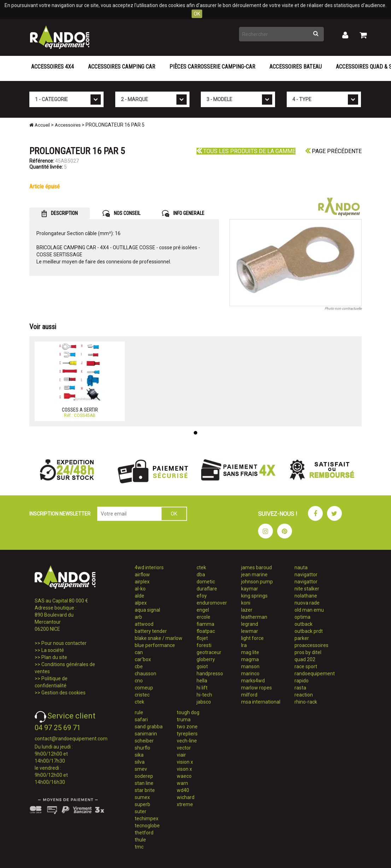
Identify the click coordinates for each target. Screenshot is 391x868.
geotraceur (209, 652)
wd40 (183, 790)
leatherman (254, 617)
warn (182, 783)
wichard (186, 797)
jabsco (204, 702)
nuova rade (307, 603)
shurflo (142, 748)
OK (197, 14)
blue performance (155, 645)
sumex (142, 797)
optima (302, 617)
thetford (144, 833)
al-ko (140, 589)
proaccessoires (311, 645)
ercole (203, 617)
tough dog (188, 712)
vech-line (187, 741)
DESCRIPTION (60, 214)
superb (142, 804)
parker (302, 638)
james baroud (256, 567)
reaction (304, 695)
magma (250, 659)
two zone (187, 727)
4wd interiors (149, 567)
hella (202, 681)
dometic (206, 582)
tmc (139, 847)
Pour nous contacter (64, 643)
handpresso (210, 674)
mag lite (250, 652)
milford (249, 695)
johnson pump (257, 582)
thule (140, 840)
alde (139, 596)
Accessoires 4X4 (52, 67)
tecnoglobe (147, 826)
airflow (142, 575)
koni (246, 603)
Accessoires (68, 125)
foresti (204, 645)
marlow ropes (256, 688)
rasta (300, 688)
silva (140, 762)
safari (141, 720)
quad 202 (305, 659)
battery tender (151, 631)
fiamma (205, 624)
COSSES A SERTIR (80, 410)
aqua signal (147, 610)
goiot (202, 666)
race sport (306, 666)
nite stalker (307, 589)
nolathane (306, 596)
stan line (144, 783)
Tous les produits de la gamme (246, 151)
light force (252, 638)
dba (201, 575)
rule (139, 712)
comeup (144, 688)
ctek (139, 702)
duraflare (207, 589)
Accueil (40, 125)
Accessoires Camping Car (122, 67)
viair (181, 755)
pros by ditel (308, 652)
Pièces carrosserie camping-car (212, 67)
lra (244, 645)
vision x (185, 762)
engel (203, 610)
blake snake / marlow (159, 638)
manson (250, 666)
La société (53, 650)
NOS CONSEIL (121, 214)
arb (138, 617)
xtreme (185, 804)
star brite (145, 790)
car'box (143, 659)
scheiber (144, 741)
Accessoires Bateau (296, 67)
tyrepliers (187, 734)
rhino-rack (306, 702)
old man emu (309, 610)
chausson (145, 674)
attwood (144, 624)
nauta (301, 567)
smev (141, 769)
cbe (139, 666)
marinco (250, 674)
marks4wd (253, 681)
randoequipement (315, 674)
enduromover (212, 603)
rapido (302, 681)
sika (139, 755)
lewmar (250, 631)
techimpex (147, 819)
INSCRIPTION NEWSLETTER (60, 514)
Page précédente (333, 151)
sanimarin (146, 734)
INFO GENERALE (183, 214)
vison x (184, 769)
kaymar (250, 589)
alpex (141, 603)
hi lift (202, 688)
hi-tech (204, 695)
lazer (247, 610)
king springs (254, 596)
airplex (142, 582)
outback (304, 624)
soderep (144, 776)
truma (184, 720)
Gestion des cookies (63, 693)
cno (139, 681)
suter (141, 811)
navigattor (306, 575)
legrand (250, 624)
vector (184, 748)
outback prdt (309, 631)
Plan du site (54, 657)
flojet (202, 638)
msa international (261, 702)
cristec (142, 695)
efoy (202, 596)
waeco (184, 776)
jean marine (254, 575)
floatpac (206, 631)
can (139, 652)
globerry (206, 659)
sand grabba (149, 727)
